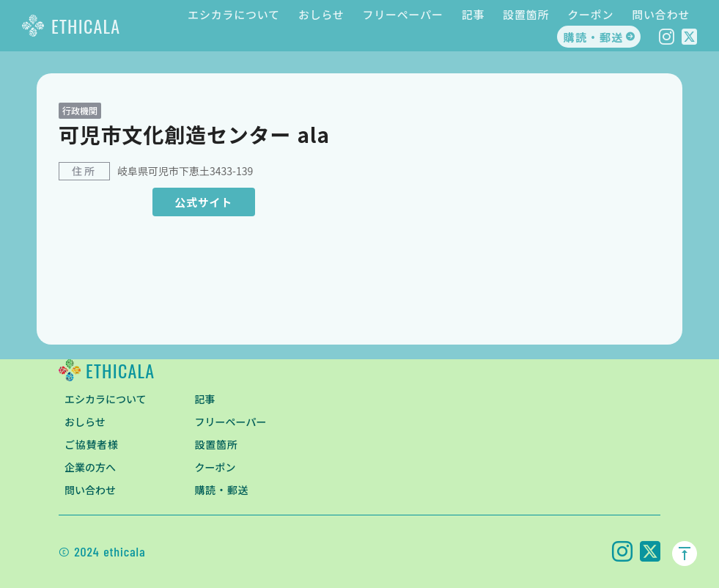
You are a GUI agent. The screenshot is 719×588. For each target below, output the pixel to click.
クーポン (590, 14)
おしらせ (321, 14)
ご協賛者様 (92, 444)
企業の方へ (90, 467)
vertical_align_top (685, 554)
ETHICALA (86, 26)
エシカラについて (234, 14)
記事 (473, 14)
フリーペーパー (403, 14)
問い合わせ (661, 14)
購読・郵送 (593, 37)
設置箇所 (526, 14)
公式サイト (203, 202)
